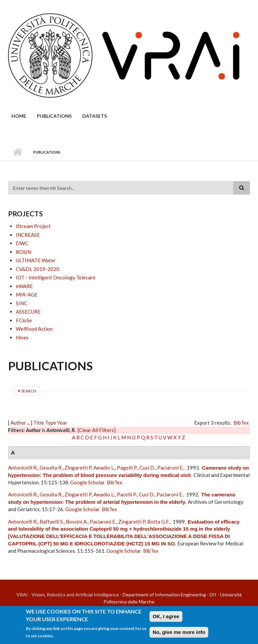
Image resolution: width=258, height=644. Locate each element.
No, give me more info (179, 635)
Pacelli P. (127, 494)
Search (29, 391)
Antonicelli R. (23, 468)
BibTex (241, 423)
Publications (54, 116)
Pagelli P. (127, 468)
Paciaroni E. (170, 468)
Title (39, 423)
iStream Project (33, 226)
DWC (22, 243)
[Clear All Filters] (97, 430)
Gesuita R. (51, 468)
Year (62, 423)
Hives (22, 337)
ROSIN (24, 252)
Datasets (95, 116)
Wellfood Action (34, 329)
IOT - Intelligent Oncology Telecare (56, 277)
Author (18, 423)
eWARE (24, 286)
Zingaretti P (78, 468)
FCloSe (24, 320)
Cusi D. (147, 468)
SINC (21, 303)
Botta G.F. (158, 522)
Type (51, 423)
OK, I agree (166, 619)
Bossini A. (77, 522)
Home (19, 116)
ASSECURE (28, 312)
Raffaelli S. (52, 522)
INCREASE (28, 235)
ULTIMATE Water (36, 260)
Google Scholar (88, 482)
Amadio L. (104, 468)
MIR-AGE (27, 294)
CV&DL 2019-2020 (38, 269)
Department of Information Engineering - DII (169, 595)
